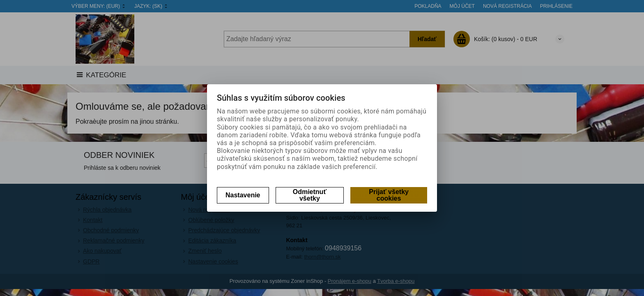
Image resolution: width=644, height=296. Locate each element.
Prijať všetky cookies (389, 195)
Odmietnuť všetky (310, 195)
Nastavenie (243, 195)
